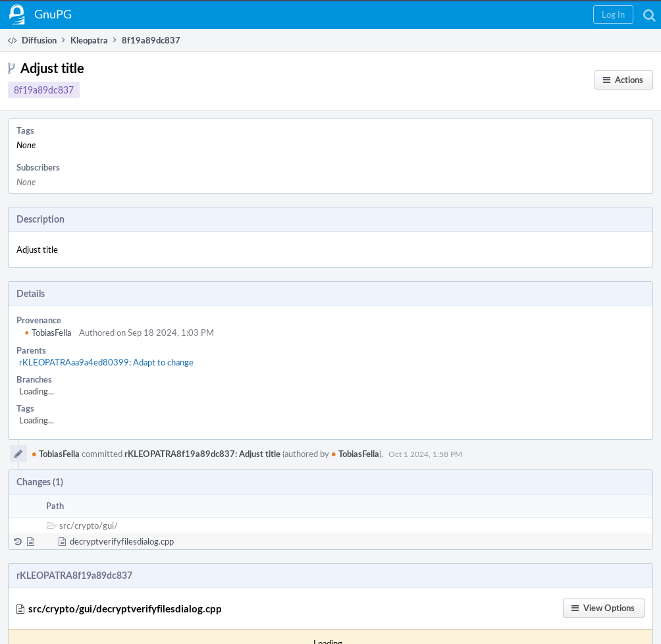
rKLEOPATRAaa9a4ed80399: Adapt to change (106, 362)
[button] (613, 14)
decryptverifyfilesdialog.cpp (122, 541)
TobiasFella (48, 333)
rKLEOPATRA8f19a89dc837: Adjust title (202, 454)
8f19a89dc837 (44, 90)
